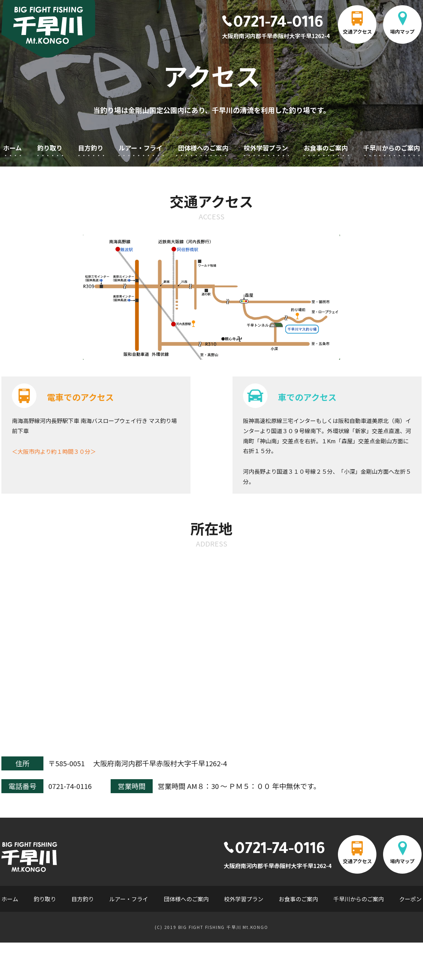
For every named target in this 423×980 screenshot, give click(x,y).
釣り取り (50, 148)
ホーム (12, 148)
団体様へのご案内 (203, 148)
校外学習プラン (266, 148)
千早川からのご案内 (391, 148)
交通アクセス (357, 31)
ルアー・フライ (141, 148)
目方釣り (91, 148)
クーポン (410, 899)
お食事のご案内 (326, 148)
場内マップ (402, 31)
